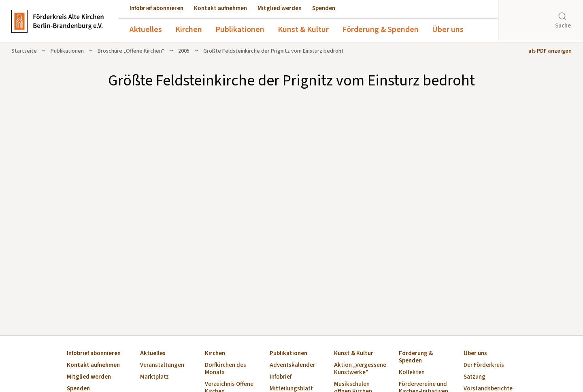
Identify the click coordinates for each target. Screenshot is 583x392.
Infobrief (281, 377)
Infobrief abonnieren (156, 8)
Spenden (324, 8)
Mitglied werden (280, 8)
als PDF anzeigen (550, 51)
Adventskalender (292, 365)
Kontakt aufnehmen (220, 8)
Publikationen (240, 30)
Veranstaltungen (162, 365)
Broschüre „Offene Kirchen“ (131, 51)
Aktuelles (146, 30)
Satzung (474, 377)
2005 (184, 51)
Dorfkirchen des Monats (226, 369)
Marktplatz (154, 377)
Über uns (448, 30)
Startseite (24, 51)
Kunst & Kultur (303, 30)
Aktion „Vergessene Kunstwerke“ (360, 369)
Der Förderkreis (484, 365)
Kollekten (412, 373)
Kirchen (189, 30)
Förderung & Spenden (380, 30)
